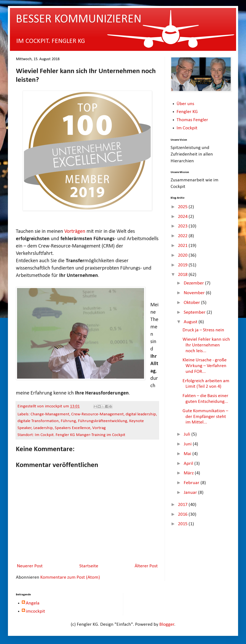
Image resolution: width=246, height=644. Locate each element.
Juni (188, 444)
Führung (68, 421)
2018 (183, 275)
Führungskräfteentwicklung (103, 421)
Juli (187, 434)
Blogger (167, 625)
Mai (188, 454)
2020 (183, 255)
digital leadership (141, 414)
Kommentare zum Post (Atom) (70, 577)
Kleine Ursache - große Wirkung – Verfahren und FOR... (205, 366)
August (191, 322)
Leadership (43, 428)
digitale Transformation (38, 421)
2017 (183, 505)
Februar (192, 483)
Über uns (185, 104)
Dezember (194, 283)
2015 (183, 524)
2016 (183, 514)
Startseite (89, 566)
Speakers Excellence (73, 428)
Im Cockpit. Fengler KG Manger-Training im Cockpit (80, 435)
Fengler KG (187, 112)
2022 (183, 236)
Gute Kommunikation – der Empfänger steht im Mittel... (205, 417)
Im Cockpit (187, 128)
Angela (33, 603)
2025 (183, 207)
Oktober (192, 303)
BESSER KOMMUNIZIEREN (79, 19)
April (189, 464)
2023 (183, 226)
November (195, 293)
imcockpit (35, 611)
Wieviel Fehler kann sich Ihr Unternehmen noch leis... (206, 345)
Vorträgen (75, 232)
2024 (183, 217)
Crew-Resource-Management (97, 414)
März (189, 473)
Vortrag (99, 428)
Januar (191, 493)
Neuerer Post (30, 566)
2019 (183, 265)
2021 (183, 246)
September (195, 312)
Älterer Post (146, 566)
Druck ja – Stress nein (203, 330)
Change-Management (50, 414)
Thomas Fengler (192, 120)
